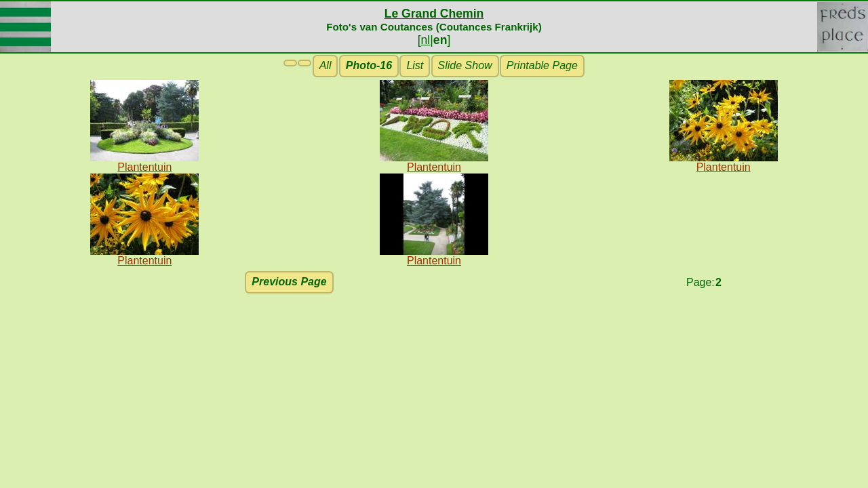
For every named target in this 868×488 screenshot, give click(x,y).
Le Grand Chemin (434, 14)
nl (426, 40)
